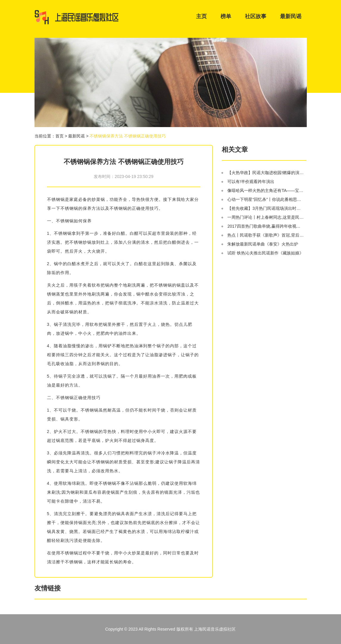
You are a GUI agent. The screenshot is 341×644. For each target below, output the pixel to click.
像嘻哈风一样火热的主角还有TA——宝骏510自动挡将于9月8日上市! (265, 190)
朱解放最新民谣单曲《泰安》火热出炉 (263, 244)
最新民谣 (291, 16)
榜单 (226, 16)
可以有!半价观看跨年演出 (251, 182)
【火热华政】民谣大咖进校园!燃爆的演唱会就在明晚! (265, 173)
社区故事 (256, 16)
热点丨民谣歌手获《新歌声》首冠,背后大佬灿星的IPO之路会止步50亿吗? (265, 235)
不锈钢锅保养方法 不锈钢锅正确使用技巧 (128, 136)
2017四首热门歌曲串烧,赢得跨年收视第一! (265, 226)
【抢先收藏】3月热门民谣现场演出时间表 (265, 208)
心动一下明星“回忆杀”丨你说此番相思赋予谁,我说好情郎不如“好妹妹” (265, 199)
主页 (201, 16)
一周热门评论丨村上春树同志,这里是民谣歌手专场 (265, 217)
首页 (60, 136)
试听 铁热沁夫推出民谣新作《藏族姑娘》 (265, 253)
